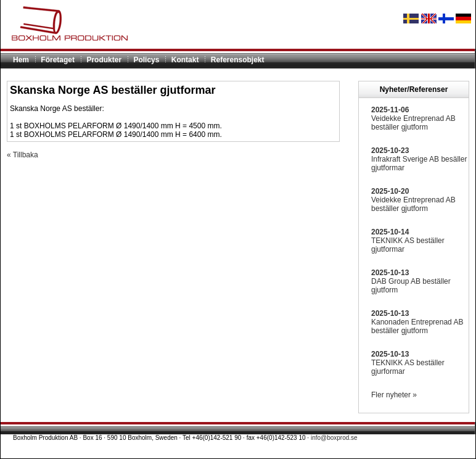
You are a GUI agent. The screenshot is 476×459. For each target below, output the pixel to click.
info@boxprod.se (334, 438)
